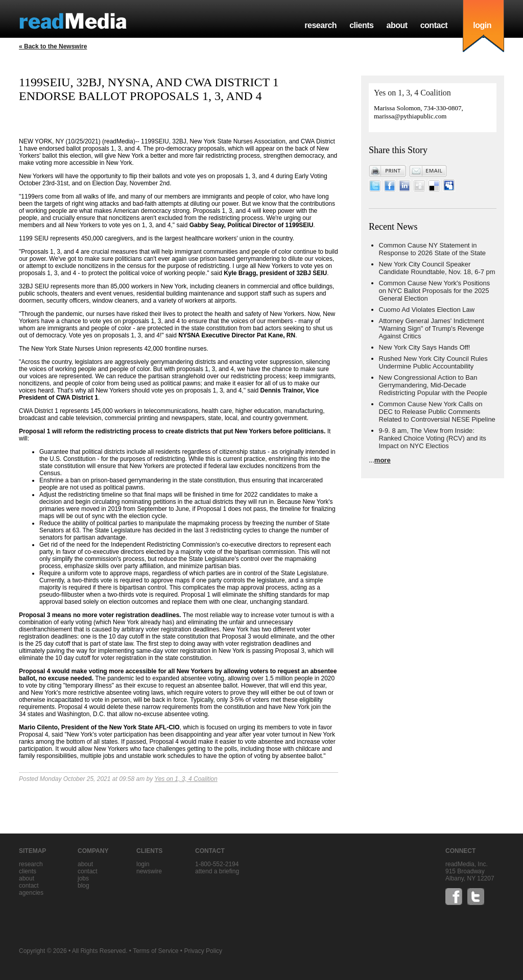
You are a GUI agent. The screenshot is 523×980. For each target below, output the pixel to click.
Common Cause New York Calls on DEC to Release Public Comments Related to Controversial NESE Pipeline (437, 412)
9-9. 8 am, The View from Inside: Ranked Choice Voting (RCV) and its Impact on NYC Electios (433, 438)
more (383, 460)
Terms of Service (156, 951)
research (320, 25)
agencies (31, 893)
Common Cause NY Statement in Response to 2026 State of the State (433, 249)
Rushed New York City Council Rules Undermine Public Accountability (433, 362)
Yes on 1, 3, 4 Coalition (186, 779)
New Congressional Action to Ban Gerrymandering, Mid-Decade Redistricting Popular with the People (433, 385)
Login (143, 864)
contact (434, 25)
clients (361, 25)
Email (428, 171)
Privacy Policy (203, 951)
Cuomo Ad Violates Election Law (427, 310)
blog (84, 886)
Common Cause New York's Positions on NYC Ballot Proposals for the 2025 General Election (435, 291)
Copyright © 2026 (43, 951)
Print (388, 171)
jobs (83, 878)
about (397, 25)
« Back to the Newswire (53, 46)
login (482, 25)
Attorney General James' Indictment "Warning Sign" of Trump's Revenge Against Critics (432, 328)
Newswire (149, 871)
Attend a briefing (217, 871)
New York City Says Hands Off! (425, 347)
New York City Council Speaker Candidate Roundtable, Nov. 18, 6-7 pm (437, 268)
